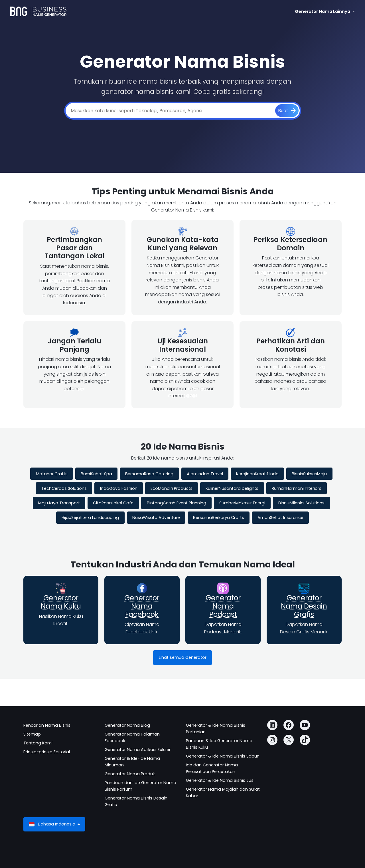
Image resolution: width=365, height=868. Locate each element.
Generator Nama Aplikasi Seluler (138, 750)
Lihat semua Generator (183, 657)
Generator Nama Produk (130, 774)
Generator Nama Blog (127, 725)
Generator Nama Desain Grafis (304, 606)
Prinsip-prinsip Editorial (47, 752)
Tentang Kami (38, 743)
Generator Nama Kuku (61, 602)
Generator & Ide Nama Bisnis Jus (220, 780)
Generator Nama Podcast (223, 606)
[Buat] (287, 111)
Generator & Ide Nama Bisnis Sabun (223, 756)
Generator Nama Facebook (142, 606)
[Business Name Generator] (38, 11)
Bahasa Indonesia (53, 824)
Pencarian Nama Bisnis (47, 725)
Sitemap (32, 734)
